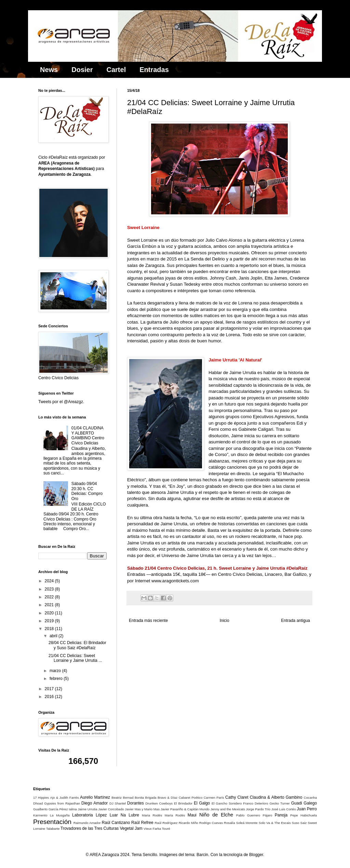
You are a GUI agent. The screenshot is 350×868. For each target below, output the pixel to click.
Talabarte (53, 829)
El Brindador (183, 803)
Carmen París (214, 798)
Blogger (256, 855)
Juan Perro (307, 809)
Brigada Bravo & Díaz (161, 798)
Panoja (281, 815)
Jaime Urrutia (87, 809)
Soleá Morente (247, 823)
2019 (50, 621)
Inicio (225, 621)
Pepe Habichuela (304, 815)
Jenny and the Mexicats (228, 809)
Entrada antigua (295, 621)
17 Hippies (41, 798)
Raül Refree (142, 823)
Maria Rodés (152, 815)
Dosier (82, 70)
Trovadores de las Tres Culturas (90, 828)
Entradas (154, 70)
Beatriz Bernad (122, 798)
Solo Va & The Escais (275, 823)
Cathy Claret (237, 797)
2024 (50, 581)
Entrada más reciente (148, 621)
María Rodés (175, 815)
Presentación (52, 822)
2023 (50, 589)
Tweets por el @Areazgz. (61, 402)
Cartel (116, 70)
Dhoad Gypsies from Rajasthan (57, 803)
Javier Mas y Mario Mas (142, 809)
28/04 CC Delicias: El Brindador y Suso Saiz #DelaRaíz (77, 645)
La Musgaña (60, 815)
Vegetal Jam (131, 828)
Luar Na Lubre (124, 815)
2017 (50, 689)
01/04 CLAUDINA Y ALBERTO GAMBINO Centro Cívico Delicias (88, 435)
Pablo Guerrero (248, 815)
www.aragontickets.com (175, 581)
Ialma (73, 809)
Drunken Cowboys (159, 803)
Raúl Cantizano (116, 823)
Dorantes (136, 803)
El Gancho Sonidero (227, 803)
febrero (57, 679)
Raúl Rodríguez (166, 823)
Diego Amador (95, 803)
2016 (50, 697)
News (49, 70)
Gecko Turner (279, 803)
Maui (192, 815)
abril (54, 636)
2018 (50, 629)
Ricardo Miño (189, 823)
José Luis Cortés (284, 809)
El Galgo (202, 803)
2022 (50, 597)
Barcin (202, 855)
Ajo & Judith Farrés (65, 798)
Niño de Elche (216, 815)
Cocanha (310, 798)
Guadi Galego (304, 803)
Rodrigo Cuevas (211, 823)
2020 (50, 613)
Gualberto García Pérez (50, 809)
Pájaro (268, 815)
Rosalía (230, 823)
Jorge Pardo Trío (258, 809)
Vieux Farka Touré (157, 829)
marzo (56, 671)
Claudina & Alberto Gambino (276, 797)
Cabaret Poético (191, 798)
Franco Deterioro (255, 803)
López (101, 815)
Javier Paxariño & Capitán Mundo (185, 809)
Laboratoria (83, 815)
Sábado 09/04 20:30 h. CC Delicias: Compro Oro (87, 491)
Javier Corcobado (111, 809)
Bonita (139, 798)
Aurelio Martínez (95, 797)
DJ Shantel (118, 803)
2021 (50, 605)
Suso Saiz (299, 823)
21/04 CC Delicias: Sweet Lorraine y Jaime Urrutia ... (75, 658)
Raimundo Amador (87, 823)
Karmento (40, 815)
